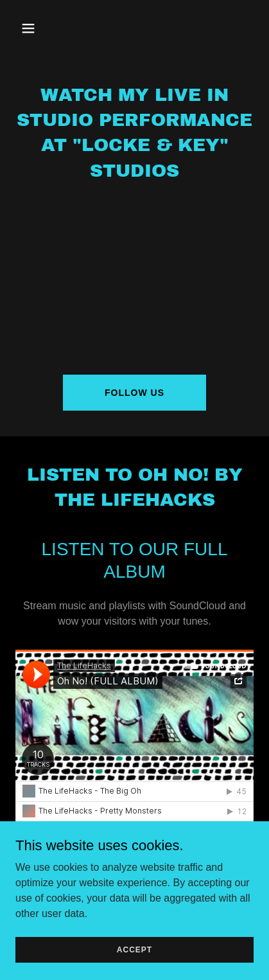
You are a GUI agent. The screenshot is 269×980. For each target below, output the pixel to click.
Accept (134, 949)
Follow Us (134, 393)
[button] (43, 28)
